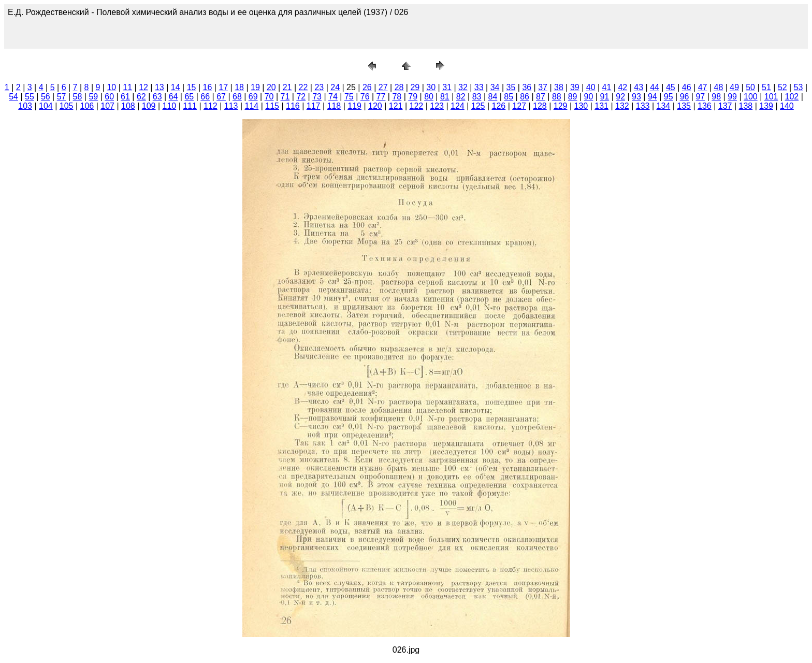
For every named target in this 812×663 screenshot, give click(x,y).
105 (67, 106)
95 (669, 97)
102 (792, 97)
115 (272, 106)
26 (367, 87)
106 (87, 106)
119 (354, 106)
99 (732, 97)
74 (333, 97)
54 (13, 97)
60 (109, 97)
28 (399, 87)
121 (396, 106)
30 (431, 87)
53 (799, 87)
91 (604, 97)
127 (519, 106)
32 (463, 87)
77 (381, 97)
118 (334, 106)
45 (671, 87)
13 (160, 87)
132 (622, 106)
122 (417, 106)
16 (208, 87)
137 (725, 106)
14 (176, 87)
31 (447, 87)
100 (751, 97)
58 (78, 97)
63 (157, 97)
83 (477, 97)
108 (128, 106)
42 (622, 87)
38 (559, 87)
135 (684, 106)
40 (591, 87)
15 (192, 87)
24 (335, 87)
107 (107, 106)
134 (664, 106)
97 (700, 97)
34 (495, 87)
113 (231, 106)
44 (655, 87)
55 (30, 97)
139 (766, 106)
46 (687, 87)
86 (525, 97)
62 (141, 97)
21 (287, 87)
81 (445, 97)
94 (653, 97)
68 (237, 97)
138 (746, 106)
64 (173, 97)
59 (93, 97)
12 (143, 87)
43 (639, 87)
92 (620, 97)
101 (771, 97)
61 (125, 97)
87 (541, 97)
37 (543, 87)
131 (601, 106)
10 (111, 87)
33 (479, 87)
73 (317, 97)
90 (589, 97)
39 (575, 87)
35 (511, 87)
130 (581, 106)
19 (255, 87)
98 (716, 97)
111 (190, 106)
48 (719, 87)
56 (46, 97)
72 (301, 97)
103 (25, 106)
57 (62, 97)
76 (365, 97)
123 (437, 106)
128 (540, 106)
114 (252, 106)
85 (509, 97)
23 (319, 87)
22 (303, 87)
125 (478, 106)
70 (269, 97)
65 (189, 97)
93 (636, 97)
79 (413, 97)
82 (461, 97)
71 (285, 97)
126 (499, 106)
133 (643, 106)
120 (375, 106)
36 (527, 87)
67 (221, 97)
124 (458, 106)
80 (429, 97)
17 (223, 87)
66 (205, 97)
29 (415, 87)
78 (397, 97)
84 (493, 97)
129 (561, 106)
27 (383, 87)
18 (239, 87)
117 (314, 106)
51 (766, 87)
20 (271, 87)
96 (685, 97)
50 (750, 87)
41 (607, 87)
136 (705, 106)
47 (703, 87)
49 (734, 87)
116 (293, 106)
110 (170, 106)
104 (46, 106)
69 (253, 97)
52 (782, 87)
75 (349, 97)
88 (557, 97)
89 (573, 97)
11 (127, 87)
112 (211, 106)
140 (787, 106)
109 (149, 106)
